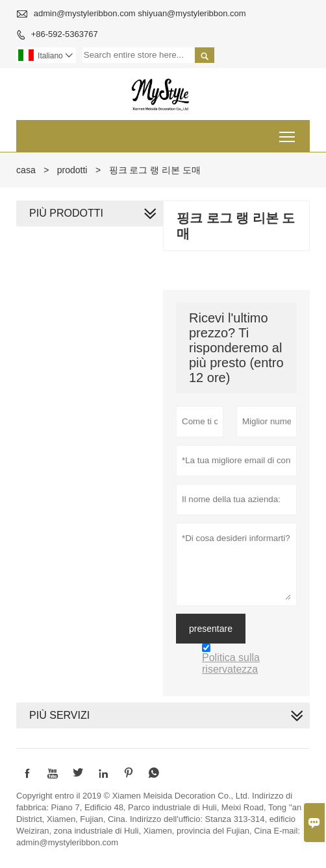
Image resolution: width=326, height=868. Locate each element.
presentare (211, 629)
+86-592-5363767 (65, 34)
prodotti (72, 170)
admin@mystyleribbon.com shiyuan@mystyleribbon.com (140, 13)
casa (26, 170)
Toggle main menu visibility (288, 132)
